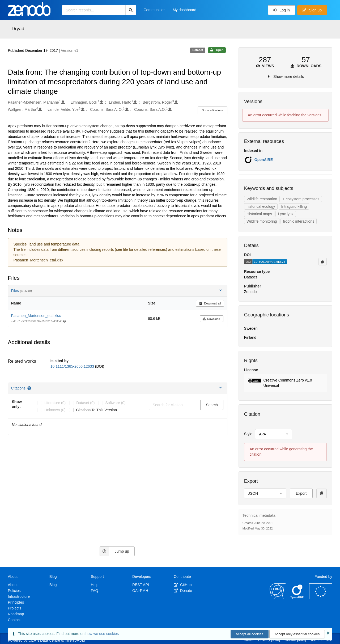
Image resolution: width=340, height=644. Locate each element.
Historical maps (259, 214)
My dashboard (184, 10)
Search (212, 405)
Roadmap (16, 614)
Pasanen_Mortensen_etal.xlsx (36, 316)
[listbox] (274, 434)
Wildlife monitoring (262, 221)
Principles (16, 602)
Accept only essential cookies (297, 634)
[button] (285, 383)
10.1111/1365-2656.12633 (73, 366)
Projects (15, 608)
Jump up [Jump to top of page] (114, 551)
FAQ (95, 591)
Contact (14, 620)
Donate (183, 591)
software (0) (115, 403)
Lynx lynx (286, 214)
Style (248, 434)
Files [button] (117, 291)
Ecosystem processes (301, 199)
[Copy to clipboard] (322, 262)
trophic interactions (299, 221)
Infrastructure (19, 596)
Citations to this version (96, 410)
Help (95, 585)
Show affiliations (212, 110)
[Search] (131, 10)
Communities (155, 10)
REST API (141, 585)
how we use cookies (102, 634)
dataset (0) (85, 403)
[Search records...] (94, 10)
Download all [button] (210, 303)
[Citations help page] (30, 388)
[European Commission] (321, 598)
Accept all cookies (249, 634)
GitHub (183, 585)
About (13, 585)
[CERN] (278, 598)
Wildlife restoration (262, 199)
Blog (53, 585)
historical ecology (261, 206)
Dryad (18, 29)
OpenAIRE (264, 160)
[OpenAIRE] (297, 598)
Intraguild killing (294, 206)
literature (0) (55, 403)
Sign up (312, 10)
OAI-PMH (140, 591)
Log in (281, 10)
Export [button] (301, 493)
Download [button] (211, 319)
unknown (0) (55, 410)
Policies (14, 591)
